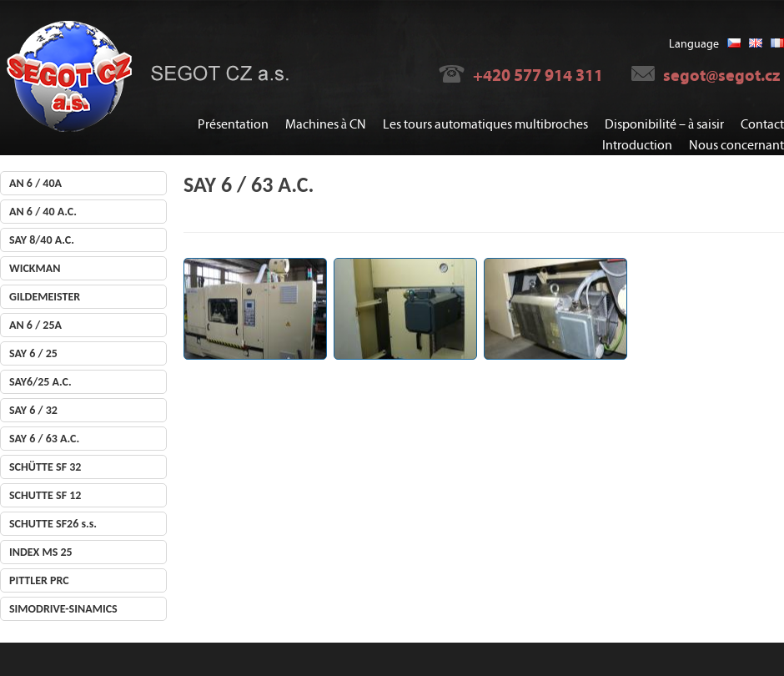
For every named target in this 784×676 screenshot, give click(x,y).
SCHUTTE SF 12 (45, 495)
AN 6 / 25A (35, 325)
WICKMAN (35, 268)
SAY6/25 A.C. (40, 382)
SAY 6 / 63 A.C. (44, 439)
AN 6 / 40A (35, 183)
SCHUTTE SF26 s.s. (53, 524)
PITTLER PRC (39, 580)
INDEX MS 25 (41, 552)
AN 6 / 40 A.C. (43, 212)
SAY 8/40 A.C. (42, 240)
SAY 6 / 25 (33, 353)
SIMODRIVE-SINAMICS (63, 609)
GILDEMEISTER (45, 297)
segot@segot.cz (721, 76)
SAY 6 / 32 (33, 410)
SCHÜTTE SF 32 (45, 467)
